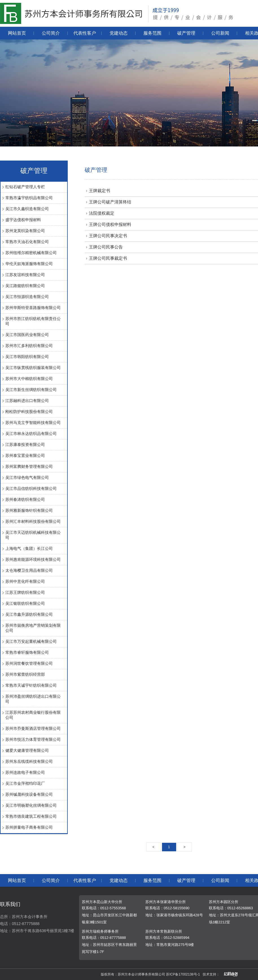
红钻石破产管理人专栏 (25, 187)
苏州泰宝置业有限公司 (25, 455)
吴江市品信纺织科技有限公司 (31, 488)
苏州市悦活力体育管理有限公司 (33, 739)
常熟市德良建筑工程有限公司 (31, 816)
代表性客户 (85, 33)
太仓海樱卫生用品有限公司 (29, 570)
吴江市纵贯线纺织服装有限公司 (33, 368)
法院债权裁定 (102, 213)
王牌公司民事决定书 (108, 236)
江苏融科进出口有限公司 (27, 401)
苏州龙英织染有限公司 (25, 231)
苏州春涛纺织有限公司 (25, 499)
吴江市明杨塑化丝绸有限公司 (31, 805)
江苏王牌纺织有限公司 (25, 592)
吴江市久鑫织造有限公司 (27, 209)
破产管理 (186, 33)
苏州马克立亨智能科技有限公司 (33, 423)
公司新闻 (220, 33)
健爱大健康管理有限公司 (27, 750)
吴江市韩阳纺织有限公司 (27, 357)
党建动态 (119, 33)
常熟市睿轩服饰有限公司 (27, 652)
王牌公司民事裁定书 (108, 258)
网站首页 (17, 33)
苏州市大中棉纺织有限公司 (29, 379)
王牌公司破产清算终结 (110, 202)
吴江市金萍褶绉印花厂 (25, 783)
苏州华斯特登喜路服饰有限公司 (33, 308)
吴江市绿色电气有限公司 (27, 477)
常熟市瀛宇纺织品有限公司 (29, 198)
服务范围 (152, 33)
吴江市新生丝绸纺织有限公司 (31, 390)
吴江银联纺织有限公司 (25, 603)
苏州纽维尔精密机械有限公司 (31, 253)
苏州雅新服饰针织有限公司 (29, 510)
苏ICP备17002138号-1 (183, 974)
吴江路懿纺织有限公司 (25, 286)
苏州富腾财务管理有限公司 (29, 466)
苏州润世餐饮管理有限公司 (29, 663)
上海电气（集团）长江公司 (29, 548)
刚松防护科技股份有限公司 (29, 412)
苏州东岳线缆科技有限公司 (29, 761)
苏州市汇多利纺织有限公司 (29, 346)
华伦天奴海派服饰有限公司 (29, 264)
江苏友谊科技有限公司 (25, 275)
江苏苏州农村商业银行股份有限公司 (33, 715)
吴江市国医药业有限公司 (27, 335)
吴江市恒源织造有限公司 (27, 297)
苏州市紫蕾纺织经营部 (25, 674)
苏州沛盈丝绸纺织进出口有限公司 (33, 699)
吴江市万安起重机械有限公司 (31, 641)
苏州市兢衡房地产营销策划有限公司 (33, 628)
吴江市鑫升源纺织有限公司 (29, 614)
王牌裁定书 (100, 191)
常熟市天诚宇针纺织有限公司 (31, 685)
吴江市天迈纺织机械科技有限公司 (33, 535)
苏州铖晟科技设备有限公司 (29, 794)
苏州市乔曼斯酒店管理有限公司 (33, 728)
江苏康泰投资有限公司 (25, 445)
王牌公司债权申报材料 (110, 224)
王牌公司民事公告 (106, 247)
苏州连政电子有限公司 (25, 772)
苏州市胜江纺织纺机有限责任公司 (33, 321)
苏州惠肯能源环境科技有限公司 (33, 559)
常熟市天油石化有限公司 (27, 242)
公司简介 (51, 33)
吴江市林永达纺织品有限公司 (31, 434)
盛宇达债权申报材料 (23, 220)
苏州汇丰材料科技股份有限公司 (33, 521)
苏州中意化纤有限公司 (25, 581)
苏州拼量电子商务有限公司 (29, 827)
